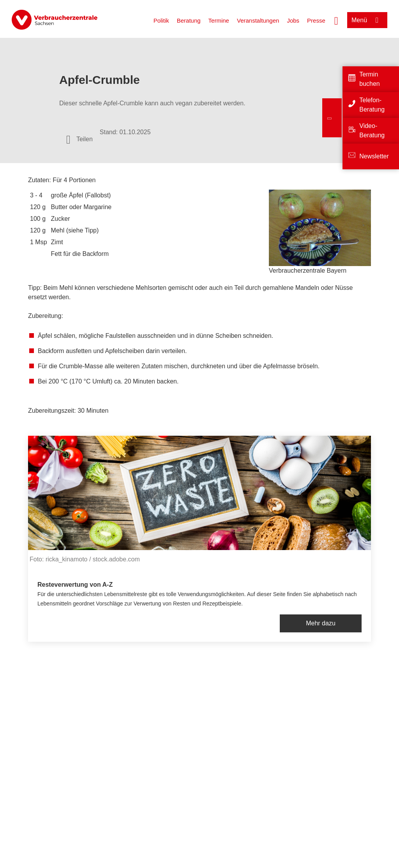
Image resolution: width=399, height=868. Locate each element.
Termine (219, 20)
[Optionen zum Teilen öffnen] (79, 139)
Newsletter (374, 156)
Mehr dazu (321, 623)
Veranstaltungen (258, 20)
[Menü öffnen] (367, 20)
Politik (161, 20)
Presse (316, 20)
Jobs (293, 20)
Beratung (189, 20)
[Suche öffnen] (336, 20)
